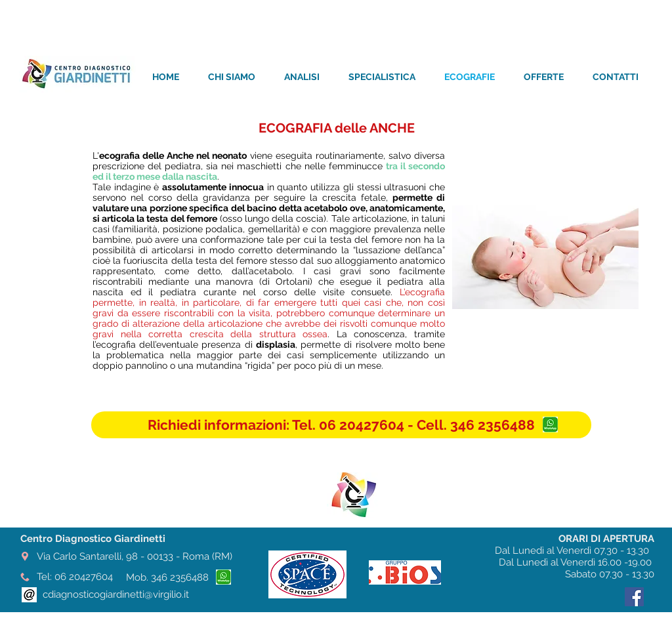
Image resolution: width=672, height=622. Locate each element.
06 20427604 (84, 577)
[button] (341, 425)
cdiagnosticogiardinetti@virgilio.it (116, 594)
